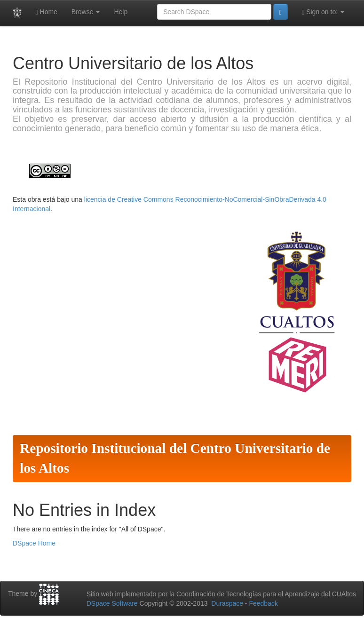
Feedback (263, 603)
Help (121, 12)
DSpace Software (112, 603)
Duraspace (227, 603)
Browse (86, 12)
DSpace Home (34, 543)
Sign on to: (323, 12)
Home (47, 12)
